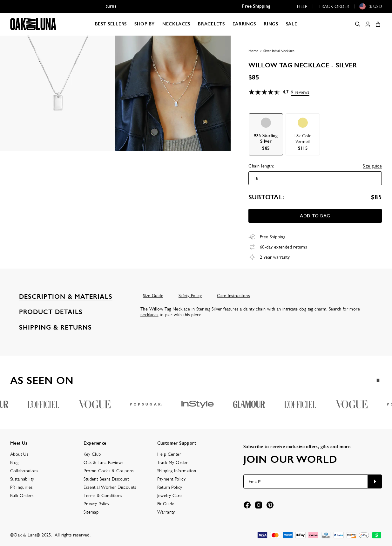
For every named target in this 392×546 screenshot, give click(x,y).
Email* (255, 481)
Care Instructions (233, 296)
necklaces (149, 315)
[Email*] (306, 481)
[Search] (358, 24)
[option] (266, 134)
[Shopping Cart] (378, 24)
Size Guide (153, 296)
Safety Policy (190, 296)
